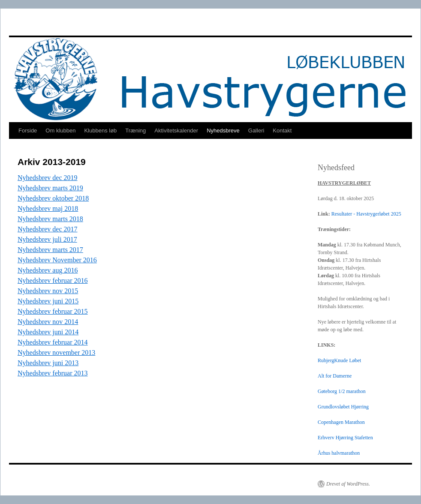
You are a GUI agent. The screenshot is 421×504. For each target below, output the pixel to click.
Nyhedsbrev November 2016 (57, 260)
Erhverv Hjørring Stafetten (345, 438)
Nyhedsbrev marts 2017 (50, 250)
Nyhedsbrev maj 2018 (48, 208)
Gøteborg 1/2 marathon (342, 391)
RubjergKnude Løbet (339, 360)
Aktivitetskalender (176, 130)
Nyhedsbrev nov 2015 (48, 291)
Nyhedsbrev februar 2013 (53, 373)
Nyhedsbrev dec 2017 (48, 229)
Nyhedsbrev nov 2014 (48, 322)
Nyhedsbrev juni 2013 (48, 363)
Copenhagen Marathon (341, 422)
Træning (135, 130)
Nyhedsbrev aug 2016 (48, 270)
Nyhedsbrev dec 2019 (48, 178)
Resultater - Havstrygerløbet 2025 (366, 214)
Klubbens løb (100, 130)
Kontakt (282, 130)
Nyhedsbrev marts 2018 (50, 219)
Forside (28, 130)
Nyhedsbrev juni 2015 (48, 301)
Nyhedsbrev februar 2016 (53, 280)
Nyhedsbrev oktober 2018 (53, 198)
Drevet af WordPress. (348, 484)
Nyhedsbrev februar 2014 (53, 342)
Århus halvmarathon (339, 453)
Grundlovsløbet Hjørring (343, 407)
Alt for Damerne (335, 376)
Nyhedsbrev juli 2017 (47, 239)
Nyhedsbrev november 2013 (56, 352)
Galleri (256, 130)
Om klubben (60, 130)
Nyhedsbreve (223, 130)
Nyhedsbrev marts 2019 (50, 188)
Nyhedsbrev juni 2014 (48, 332)
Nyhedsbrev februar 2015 (53, 311)
